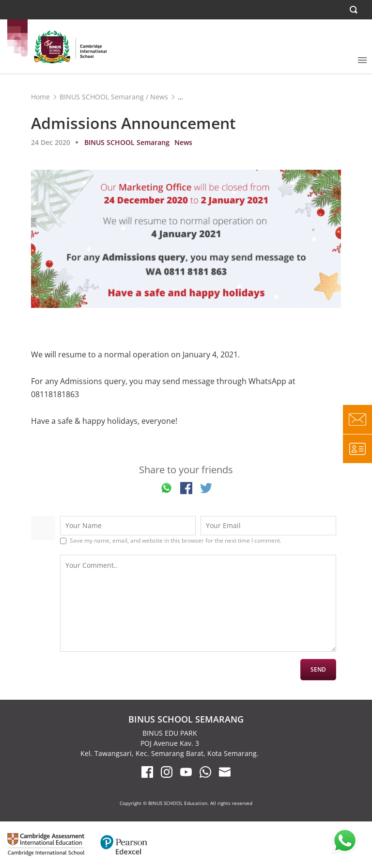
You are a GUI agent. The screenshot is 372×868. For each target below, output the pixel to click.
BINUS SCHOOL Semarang (102, 97)
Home (40, 97)
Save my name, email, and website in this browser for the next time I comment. (176, 541)
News (159, 97)
